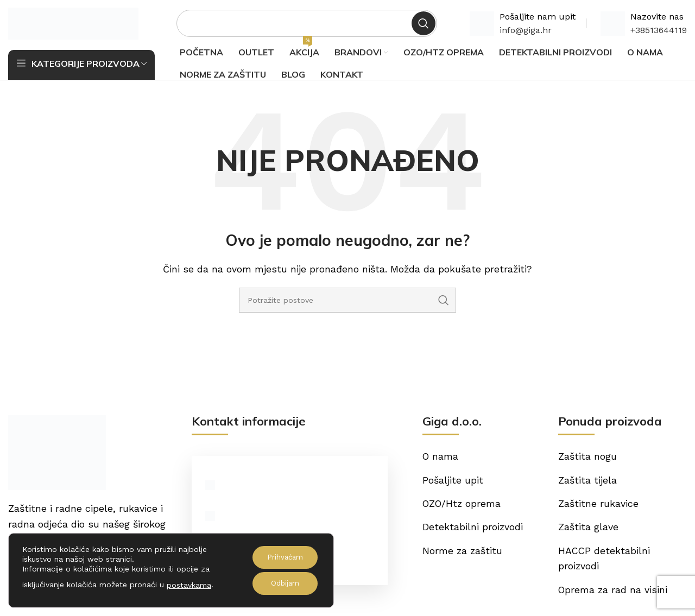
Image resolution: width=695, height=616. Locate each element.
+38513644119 (659, 31)
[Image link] (57, 454)
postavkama (189, 585)
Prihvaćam (283, 557)
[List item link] (289, 519)
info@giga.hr (526, 31)
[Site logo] (73, 24)
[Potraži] (307, 24)
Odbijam (283, 583)
